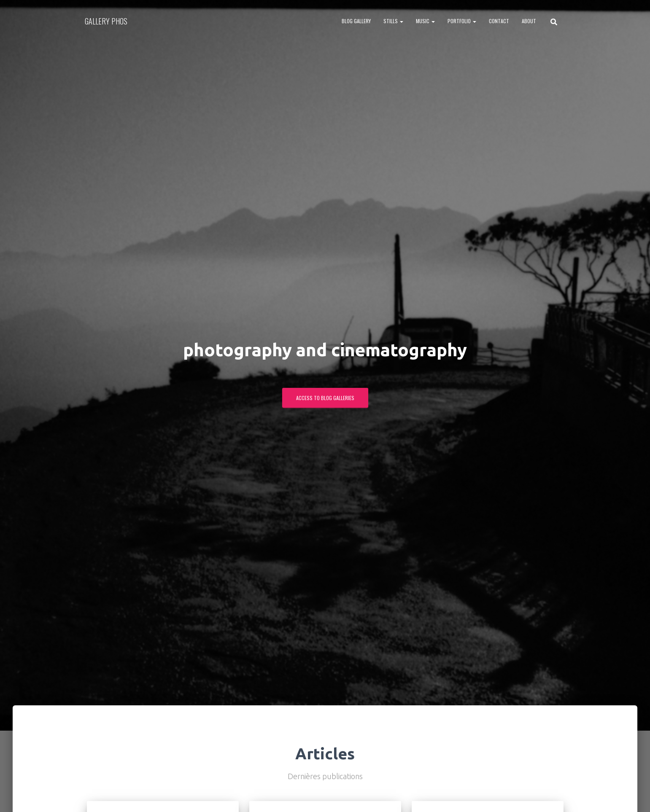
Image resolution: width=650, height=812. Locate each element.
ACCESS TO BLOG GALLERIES (325, 398)
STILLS (393, 21)
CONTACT (499, 21)
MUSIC (425, 21)
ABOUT (529, 21)
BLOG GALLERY (356, 21)
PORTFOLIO (462, 21)
